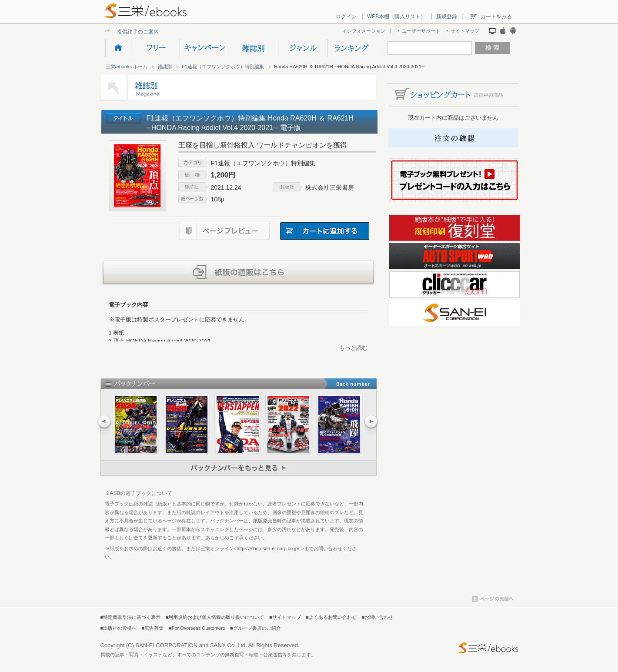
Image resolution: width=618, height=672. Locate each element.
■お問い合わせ (378, 617)
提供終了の (130, 32)
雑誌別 (253, 48)
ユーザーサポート (421, 31)
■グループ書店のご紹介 (256, 628)
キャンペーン (204, 48)
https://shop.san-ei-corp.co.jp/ (268, 548)
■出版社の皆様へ (119, 628)
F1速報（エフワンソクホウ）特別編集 (223, 67)
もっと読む (353, 348)
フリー (155, 48)
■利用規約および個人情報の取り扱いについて (215, 617)
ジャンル (302, 48)
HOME (118, 48)
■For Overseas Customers (197, 628)
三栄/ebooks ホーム (127, 67)
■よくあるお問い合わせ (331, 617)
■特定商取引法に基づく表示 (131, 617)
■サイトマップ (285, 617)
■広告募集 (153, 628)
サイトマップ (465, 31)
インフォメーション (364, 31)
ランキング (352, 48)
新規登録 (447, 17)
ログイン (346, 17)
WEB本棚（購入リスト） (396, 17)
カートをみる (496, 17)
